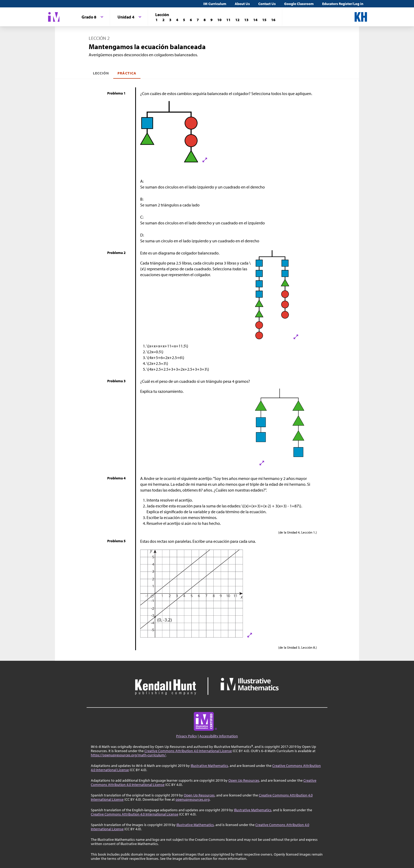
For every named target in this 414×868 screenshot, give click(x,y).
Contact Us (267, 4)
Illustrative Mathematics (209, 766)
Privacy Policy (187, 736)
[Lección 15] (264, 20)
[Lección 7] (198, 20)
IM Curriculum (215, 4)
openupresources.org (193, 799)
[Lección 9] (211, 20)
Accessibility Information (219, 736)
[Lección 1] (157, 20)
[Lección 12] (237, 20)
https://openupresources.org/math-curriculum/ (128, 755)
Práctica (127, 73)
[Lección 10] (219, 20)
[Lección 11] (228, 20)
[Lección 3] (170, 20)
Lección (101, 73)
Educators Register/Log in (343, 4)
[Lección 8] (205, 20)
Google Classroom (299, 4)
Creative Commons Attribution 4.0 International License (188, 751)
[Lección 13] (246, 20)
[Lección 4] (177, 20)
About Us (242, 4)
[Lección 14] (255, 20)
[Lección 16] (273, 20)
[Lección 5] (184, 20)
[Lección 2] (163, 20)
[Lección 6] (191, 20)
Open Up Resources (244, 780)
